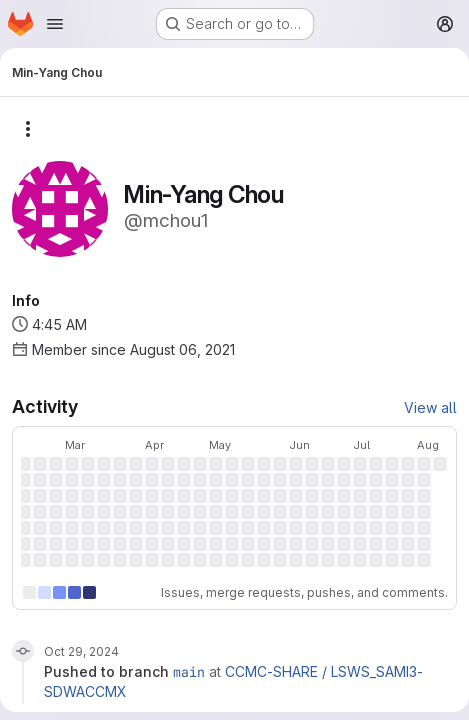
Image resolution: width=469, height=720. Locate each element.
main (189, 672)
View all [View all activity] (430, 407)
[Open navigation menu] (55, 24)
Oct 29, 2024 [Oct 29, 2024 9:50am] (81, 651)
